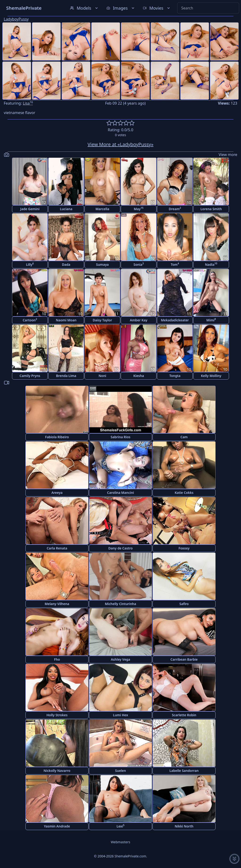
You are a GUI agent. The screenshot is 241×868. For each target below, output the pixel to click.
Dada (66, 264)
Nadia (211, 264)
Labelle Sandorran (184, 771)
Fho (57, 659)
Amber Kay (139, 320)
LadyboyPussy (16, 19)
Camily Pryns (30, 376)
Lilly (30, 264)
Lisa (28, 103)
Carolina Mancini (120, 493)
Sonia (139, 264)
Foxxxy (184, 548)
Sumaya (102, 264)
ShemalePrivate (24, 8)
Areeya (57, 493)
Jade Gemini (30, 209)
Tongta (175, 376)
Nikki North (184, 826)
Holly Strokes (57, 715)
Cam (184, 437)
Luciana (66, 209)
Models (84, 8)
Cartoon (30, 320)
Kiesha (139, 376)
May (139, 209)
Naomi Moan (66, 320)
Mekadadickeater (175, 320)
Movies (157, 8)
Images (121, 8)
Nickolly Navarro (57, 771)
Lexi (120, 826)
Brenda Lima (66, 376)
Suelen (120, 771)
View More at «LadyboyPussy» (120, 144)
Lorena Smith (211, 209)
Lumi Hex (120, 715)
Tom (175, 264)
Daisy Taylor (102, 320)
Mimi (211, 320)
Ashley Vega (120, 659)
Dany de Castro (120, 548)
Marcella (102, 209)
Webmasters (120, 842)
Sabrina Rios (120, 437)
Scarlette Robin (184, 715)
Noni (102, 376)
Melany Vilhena (57, 604)
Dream (175, 209)
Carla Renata (57, 548)
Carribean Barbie (184, 659)
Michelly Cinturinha (121, 604)
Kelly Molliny (211, 376)
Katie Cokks (184, 493)
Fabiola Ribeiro (57, 437)
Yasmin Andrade (57, 826)
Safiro (184, 604)
